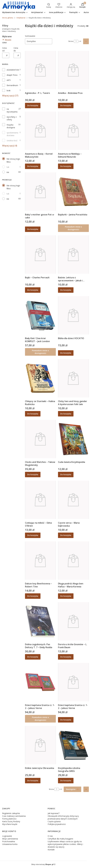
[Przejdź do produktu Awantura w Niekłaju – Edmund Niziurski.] (73, 131)
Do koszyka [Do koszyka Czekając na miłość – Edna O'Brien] (33, 535)
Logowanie (7, 836)
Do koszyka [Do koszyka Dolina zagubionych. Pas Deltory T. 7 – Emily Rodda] (33, 657)
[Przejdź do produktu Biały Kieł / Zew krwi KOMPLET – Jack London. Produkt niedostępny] (40, 315)
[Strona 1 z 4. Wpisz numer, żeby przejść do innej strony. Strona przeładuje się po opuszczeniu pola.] (76, 41)
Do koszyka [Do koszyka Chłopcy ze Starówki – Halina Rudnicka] (33, 414)
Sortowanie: (30, 36)
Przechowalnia (9, 841)
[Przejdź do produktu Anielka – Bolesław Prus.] (73, 70)
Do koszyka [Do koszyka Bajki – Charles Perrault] (33, 290)
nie (8, 172)
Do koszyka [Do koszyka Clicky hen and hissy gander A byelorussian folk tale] (66, 414)
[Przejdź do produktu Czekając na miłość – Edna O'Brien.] (40, 500)
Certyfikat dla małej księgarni (60, 839)
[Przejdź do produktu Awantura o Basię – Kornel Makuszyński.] (40, 131)
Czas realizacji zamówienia (14, 816)
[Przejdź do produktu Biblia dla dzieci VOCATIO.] (73, 315)
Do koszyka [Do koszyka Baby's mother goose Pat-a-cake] (33, 229)
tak (8, 167)
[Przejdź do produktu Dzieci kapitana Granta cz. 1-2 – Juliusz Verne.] (73, 682)
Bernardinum (12, 85)
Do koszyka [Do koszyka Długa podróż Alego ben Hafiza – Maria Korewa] (66, 596)
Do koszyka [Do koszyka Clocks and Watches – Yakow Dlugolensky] (33, 474)
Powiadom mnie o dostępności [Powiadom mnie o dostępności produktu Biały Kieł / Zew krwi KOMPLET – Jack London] (40, 352)
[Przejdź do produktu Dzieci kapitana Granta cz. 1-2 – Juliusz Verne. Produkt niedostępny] (40, 682)
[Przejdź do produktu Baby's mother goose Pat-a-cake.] (40, 192)
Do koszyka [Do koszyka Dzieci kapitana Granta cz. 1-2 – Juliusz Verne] (66, 720)
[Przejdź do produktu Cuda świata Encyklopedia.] (73, 439)
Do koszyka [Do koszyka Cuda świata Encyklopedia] (66, 474)
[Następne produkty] (72, 789)
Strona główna (8, 18)
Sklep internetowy (42, 864)
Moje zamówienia (10, 839)
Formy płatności (9, 819)
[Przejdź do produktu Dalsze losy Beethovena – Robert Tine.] (40, 561)
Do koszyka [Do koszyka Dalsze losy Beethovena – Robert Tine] (33, 596)
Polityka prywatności (57, 824)
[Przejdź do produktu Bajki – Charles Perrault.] (40, 255)
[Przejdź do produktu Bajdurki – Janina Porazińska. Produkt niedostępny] (73, 192)
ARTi (9, 80)
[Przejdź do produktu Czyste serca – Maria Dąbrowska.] (73, 500)
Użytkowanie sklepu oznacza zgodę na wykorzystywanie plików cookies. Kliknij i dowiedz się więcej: (65, 844)
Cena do (16, 49)
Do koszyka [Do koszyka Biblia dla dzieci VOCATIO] (66, 353)
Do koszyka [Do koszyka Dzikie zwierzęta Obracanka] (33, 781)
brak (9, 90)
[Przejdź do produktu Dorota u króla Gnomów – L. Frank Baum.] (73, 621)
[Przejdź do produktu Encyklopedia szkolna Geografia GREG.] (73, 745)
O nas (50, 836)
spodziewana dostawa (12, 134)
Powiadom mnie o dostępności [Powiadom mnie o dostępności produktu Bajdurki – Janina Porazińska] (73, 228)
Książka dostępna (11, 126)
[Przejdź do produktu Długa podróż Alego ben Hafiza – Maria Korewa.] (73, 561)
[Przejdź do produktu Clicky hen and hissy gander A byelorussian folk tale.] (73, 378)
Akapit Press (12, 75)
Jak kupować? (54, 813)
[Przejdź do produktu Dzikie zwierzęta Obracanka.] (40, 745)
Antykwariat (21, 18)
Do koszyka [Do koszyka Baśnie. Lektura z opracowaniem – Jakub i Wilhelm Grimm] (66, 290)
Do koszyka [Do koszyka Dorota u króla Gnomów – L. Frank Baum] (66, 657)
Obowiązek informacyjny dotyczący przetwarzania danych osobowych (63, 817)
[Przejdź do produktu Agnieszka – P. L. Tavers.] (40, 70)
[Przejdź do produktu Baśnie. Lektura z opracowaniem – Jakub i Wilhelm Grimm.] (73, 255)
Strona (71, 41)
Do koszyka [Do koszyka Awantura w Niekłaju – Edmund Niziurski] (66, 166)
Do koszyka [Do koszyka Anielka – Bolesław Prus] (66, 105)
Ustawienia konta (10, 844)
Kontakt (51, 850)
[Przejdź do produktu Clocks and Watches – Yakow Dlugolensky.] (40, 439)
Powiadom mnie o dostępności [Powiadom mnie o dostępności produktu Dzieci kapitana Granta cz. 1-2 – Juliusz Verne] (40, 719)
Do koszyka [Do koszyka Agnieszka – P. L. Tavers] (33, 105)
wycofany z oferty (12, 118)
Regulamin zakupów (11, 813)
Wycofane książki (10, 824)
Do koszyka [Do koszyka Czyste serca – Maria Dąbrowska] (66, 535)
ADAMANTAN (13, 70)
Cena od (4, 49)
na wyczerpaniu (12, 110)
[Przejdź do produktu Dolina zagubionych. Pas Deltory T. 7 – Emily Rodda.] (40, 621)
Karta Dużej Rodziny (11, 821)
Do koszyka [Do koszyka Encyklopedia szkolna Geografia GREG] (66, 781)
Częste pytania (54, 821)
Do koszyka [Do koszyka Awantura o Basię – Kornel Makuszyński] (33, 166)
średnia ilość (12, 141)
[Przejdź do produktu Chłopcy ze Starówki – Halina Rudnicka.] (40, 378)
